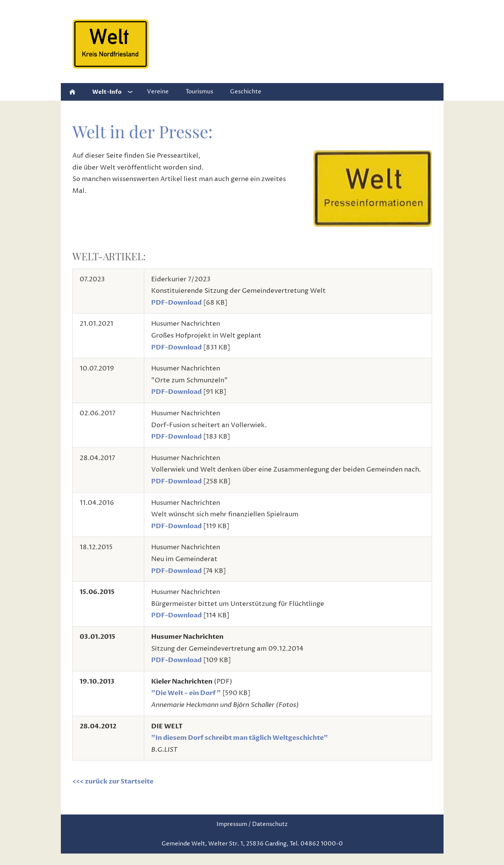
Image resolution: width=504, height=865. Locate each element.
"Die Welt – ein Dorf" (186, 693)
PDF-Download (176, 303)
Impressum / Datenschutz (252, 824)
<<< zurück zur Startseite (113, 781)
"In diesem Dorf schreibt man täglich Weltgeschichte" (240, 738)
